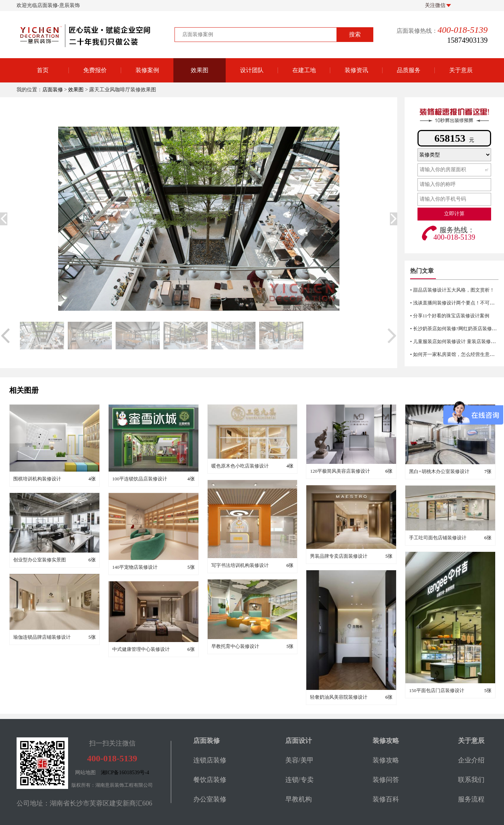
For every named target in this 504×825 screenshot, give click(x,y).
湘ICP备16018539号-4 (125, 773)
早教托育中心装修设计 (235, 646)
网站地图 (85, 773)
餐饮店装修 (210, 780)
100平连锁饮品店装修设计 (140, 479)
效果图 (200, 70)
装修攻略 (386, 760)
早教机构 (299, 799)
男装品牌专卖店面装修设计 (339, 556)
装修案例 (147, 70)
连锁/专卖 (299, 780)
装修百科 (386, 799)
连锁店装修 (210, 760)
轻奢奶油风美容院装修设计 (339, 697)
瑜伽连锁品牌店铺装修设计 (42, 637)
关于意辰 (461, 70)
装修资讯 (356, 70)
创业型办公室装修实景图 (40, 560)
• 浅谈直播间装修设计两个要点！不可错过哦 (457, 303)
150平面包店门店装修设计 (437, 690)
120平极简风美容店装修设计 (340, 471)
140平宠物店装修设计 (135, 567)
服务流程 (471, 799)
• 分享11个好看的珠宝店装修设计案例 (450, 316)
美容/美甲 (299, 760)
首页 (43, 70)
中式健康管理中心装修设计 (141, 649)
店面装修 (53, 90)
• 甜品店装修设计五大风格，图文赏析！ (452, 290)
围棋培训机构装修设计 (37, 479)
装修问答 (386, 780)
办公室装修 (210, 799)
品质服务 (409, 70)
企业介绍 (471, 760)
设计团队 (252, 70)
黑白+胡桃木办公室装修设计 (439, 471)
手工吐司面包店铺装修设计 (438, 538)
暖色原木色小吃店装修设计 (240, 466)
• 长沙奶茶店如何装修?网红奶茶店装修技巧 (456, 329)
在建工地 (304, 70)
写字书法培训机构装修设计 (240, 565)
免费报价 (95, 70)
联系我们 (471, 780)
